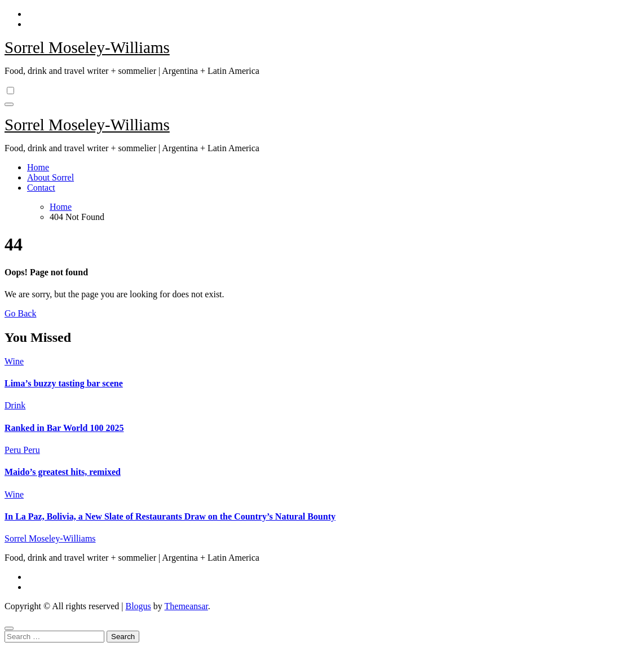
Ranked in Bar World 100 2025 (64, 428)
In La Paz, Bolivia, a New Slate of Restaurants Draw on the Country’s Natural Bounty (170, 516)
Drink (15, 405)
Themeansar (186, 606)
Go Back (20, 313)
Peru (14, 450)
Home (38, 167)
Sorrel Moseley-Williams (87, 47)
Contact (41, 188)
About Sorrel (50, 177)
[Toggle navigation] (9, 104)
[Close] (9, 628)
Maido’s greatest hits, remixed (63, 472)
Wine (14, 361)
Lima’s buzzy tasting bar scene (64, 383)
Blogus (138, 606)
